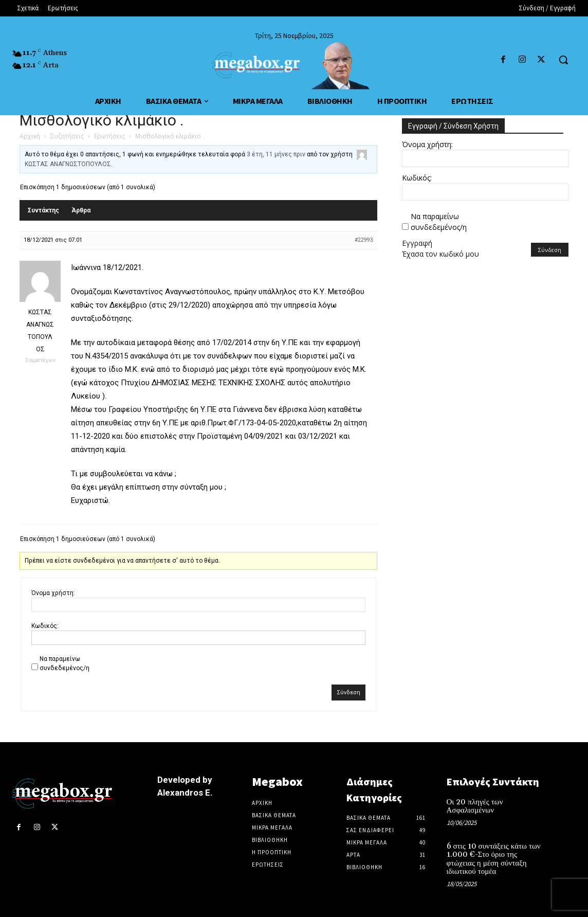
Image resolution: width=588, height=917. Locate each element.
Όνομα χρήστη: (53, 593)
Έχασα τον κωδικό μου (440, 254)
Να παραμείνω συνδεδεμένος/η (65, 663)
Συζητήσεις (67, 136)
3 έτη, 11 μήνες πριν (276, 154)
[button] (563, 60)
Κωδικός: (45, 626)
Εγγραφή (417, 243)
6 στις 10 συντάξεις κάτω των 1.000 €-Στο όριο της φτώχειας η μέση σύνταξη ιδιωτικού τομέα (494, 859)
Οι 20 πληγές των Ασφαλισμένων (475, 806)
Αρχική (30, 136)
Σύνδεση (348, 693)
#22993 (364, 240)
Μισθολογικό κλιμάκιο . (102, 120)
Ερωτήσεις (109, 136)
